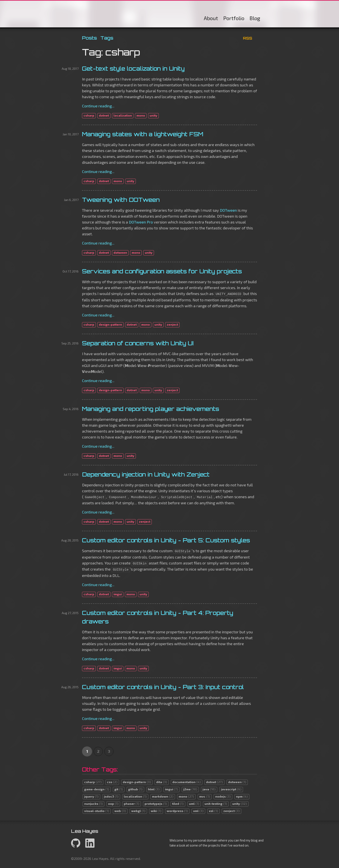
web (120, 811)
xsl (213, 811)
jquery (91, 796)
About (211, 18)
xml (198, 811)
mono (141, 115)
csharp (89, 115)
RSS (248, 38)
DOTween (228, 210)
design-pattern (110, 324)
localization (123, 115)
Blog (255, 18)
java (209, 789)
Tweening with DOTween (121, 200)
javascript (231, 789)
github (135, 789)
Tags (107, 38)
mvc (205, 796)
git (119, 789)
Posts (89, 38)
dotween (120, 252)
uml (194, 804)
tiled (178, 804)
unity (153, 115)
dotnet (104, 115)
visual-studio (97, 811)
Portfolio (234, 18)
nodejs (223, 796)
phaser (132, 804)
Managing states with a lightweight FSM (143, 134)
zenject (172, 324)
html (154, 789)
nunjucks (93, 804)
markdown (163, 796)
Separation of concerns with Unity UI (138, 343)
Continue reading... (98, 106)
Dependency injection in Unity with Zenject (146, 474)
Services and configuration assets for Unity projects (162, 271)
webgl (138, 811)
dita (162, 782)
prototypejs (156, 804)
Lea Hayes (120, 15)
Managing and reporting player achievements (151, 409)
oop (113, 804)
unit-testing (216, 804)
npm (242, 796)
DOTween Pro (141, 222)
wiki (156, 811)
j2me (190, 789)
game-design (97, 789)
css (112, 782)
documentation (187, 782)
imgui (118, 594)
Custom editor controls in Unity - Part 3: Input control (163, 687)
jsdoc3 (111, 796)
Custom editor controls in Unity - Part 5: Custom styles (166, 540)
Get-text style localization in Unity (133, 68)
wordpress (177, 811)
